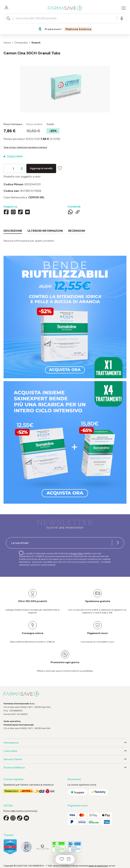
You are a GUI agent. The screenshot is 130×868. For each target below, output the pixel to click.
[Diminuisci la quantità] (22, 169)
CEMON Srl (36, 197)
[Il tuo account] (6, 8)
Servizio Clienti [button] (65, 759)
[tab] (13, 231)
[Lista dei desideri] (62, 859)
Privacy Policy (77, 553)
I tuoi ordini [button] (65, 751)
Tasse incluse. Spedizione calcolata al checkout (25, 147)
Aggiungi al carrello (41, 168)
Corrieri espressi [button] (13, 779)
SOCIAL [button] (8, 806)
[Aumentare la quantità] (22, 168)
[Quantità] (13, 169)
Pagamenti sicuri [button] (78, 806)
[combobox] (65, 18)
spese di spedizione (98, 866)
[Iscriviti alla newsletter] (118, 543)
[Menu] (124, 8)
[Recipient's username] (59, 543)
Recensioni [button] (74, 779)
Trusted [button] (8, 835)
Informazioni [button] (65, 743)
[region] (65, 89)
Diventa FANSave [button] (65, 768)
